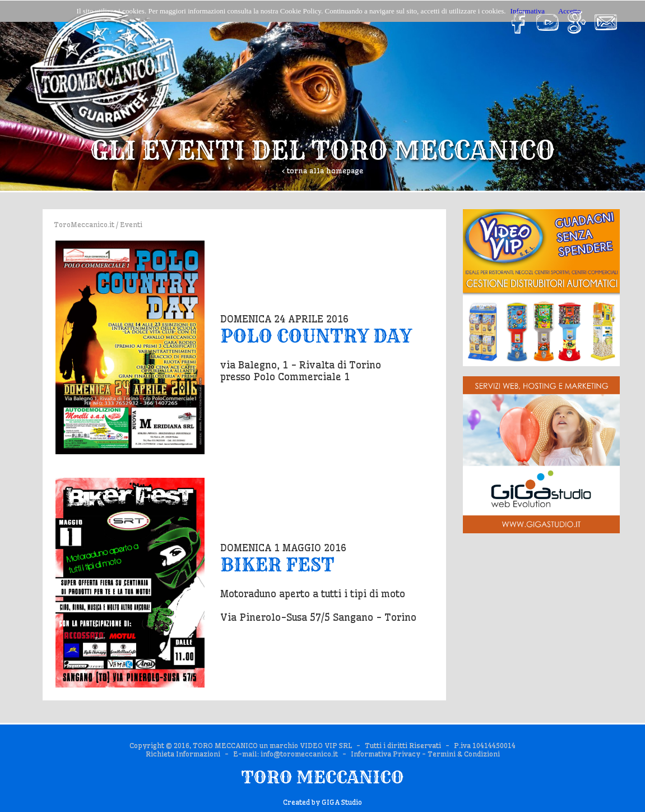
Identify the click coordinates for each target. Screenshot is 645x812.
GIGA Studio (342, 802)
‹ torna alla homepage (322, 170)
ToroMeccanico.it (84, 225)
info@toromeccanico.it (299, 754)
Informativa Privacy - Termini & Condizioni (425, 754)
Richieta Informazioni (183, 754)
